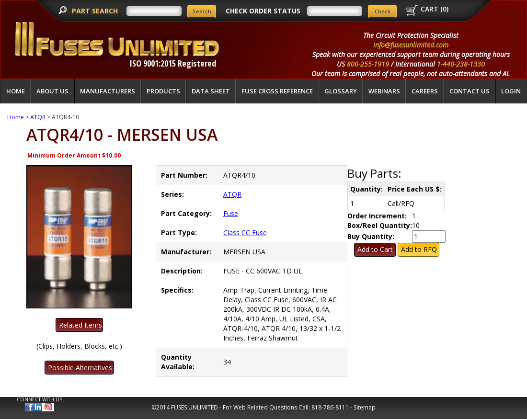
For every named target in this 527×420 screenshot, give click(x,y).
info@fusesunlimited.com (411, 45)
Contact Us (470, 91)
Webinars (384, 91)
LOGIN (511, 91)
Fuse (231, 213)
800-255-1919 (368, 64)
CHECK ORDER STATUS (263, 11)
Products (163, 91)
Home (16, 91)
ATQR (38, 117)
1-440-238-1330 (461, 64)
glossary (341, 91)
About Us (52, 91)
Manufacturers (108, 91)
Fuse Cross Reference (277, 91)
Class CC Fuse (245, 233)
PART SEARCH (96, 11)
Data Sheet (211, 91)
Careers (425, 91)
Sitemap (365, 407)
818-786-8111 (330, 407)
